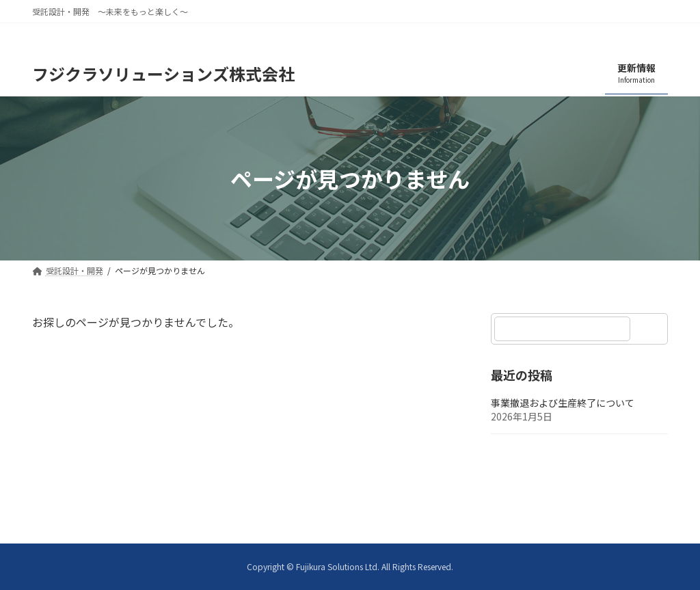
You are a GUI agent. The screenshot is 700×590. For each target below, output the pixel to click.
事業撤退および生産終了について (563, 403)
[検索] (651, 329)
